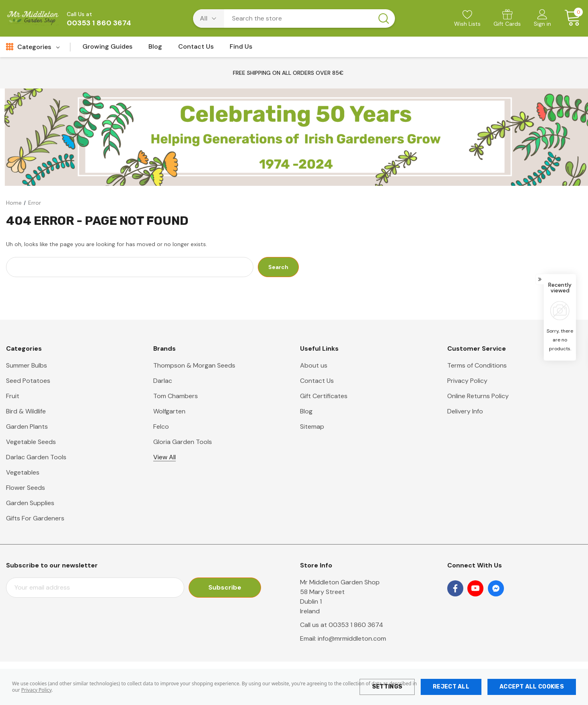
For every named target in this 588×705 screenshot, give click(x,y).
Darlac (163, 381)
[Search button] (384, 18)
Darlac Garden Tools (36, 457)
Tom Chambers (176, 396)
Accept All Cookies (532, 687)
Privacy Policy (36, 690)
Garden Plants (27, 426)
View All (164, 457)
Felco (161, 426)
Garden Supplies (30, 503)
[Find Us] (241, 49)
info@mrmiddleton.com (352, 638)
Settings (387, 687)
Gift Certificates (324, 396)
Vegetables (23, 472)
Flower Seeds (26, 488)
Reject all (451, 687)
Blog (306, 411)
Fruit (13, 396)
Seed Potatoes (28, 381)
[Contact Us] (196, 49)
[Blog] (155, 49)
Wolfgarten (169, 411)
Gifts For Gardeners (35, 518)
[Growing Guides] (107, 49)
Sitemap (312, 426)
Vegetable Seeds (31, 442)
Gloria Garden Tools (183, 442)
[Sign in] (542, 19)
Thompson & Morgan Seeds (194, 365)
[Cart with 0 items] (570, 18)
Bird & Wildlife (26, 411)
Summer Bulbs (27, 365)
